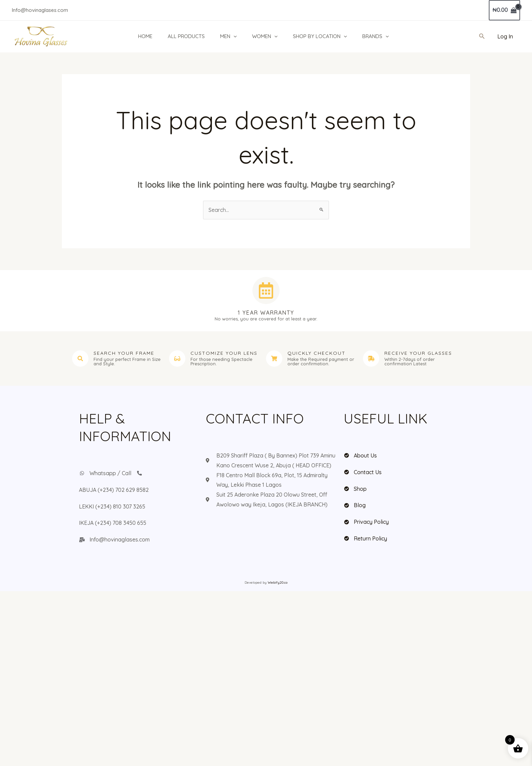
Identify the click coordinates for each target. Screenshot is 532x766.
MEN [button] (228, 36)
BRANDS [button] (376, 36)
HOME (145, 36)
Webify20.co (278, 582)
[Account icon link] (505, 37)
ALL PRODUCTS (186, 36)
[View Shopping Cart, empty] (504, 10)
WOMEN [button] (265, 36)
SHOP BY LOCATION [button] (320, 36)
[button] (234, 36)
